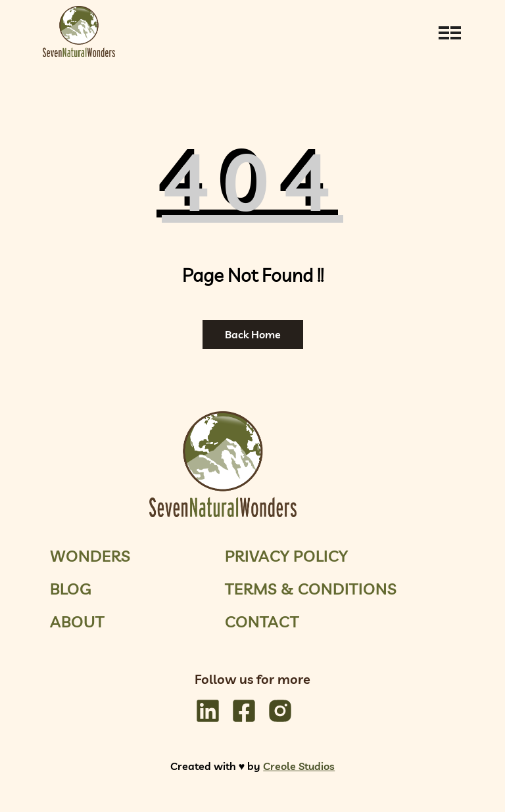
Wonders (90, 556)
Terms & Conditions (311, 589)
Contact (262, 621)
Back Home (253, 334)
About (77, 621)
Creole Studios (299, 766)
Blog (71, 589)
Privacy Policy (286, 556)
